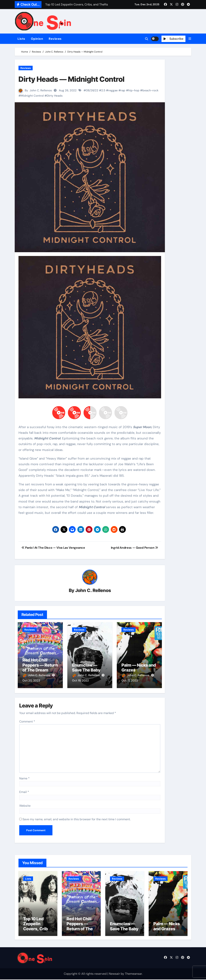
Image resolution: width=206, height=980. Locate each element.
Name (24, 778)
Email (24, 792)
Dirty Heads (55, 96)
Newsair (114, 974)
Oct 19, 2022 (80, 681)
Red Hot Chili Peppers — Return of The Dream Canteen (40, 668)
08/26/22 (92, 90)
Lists (21, 39)
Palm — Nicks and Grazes (167, 927)
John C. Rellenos (41, 90)
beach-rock (150, 90)
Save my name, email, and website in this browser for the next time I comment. (76, 819)
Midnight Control (32, 96)
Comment (27, 721)
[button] (190, 39)
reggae (113, 90)
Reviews (55, 39)
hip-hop (134, 90)
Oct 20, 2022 (31, 681)
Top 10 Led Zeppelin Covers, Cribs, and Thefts (37, 927)
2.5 (103, 90)
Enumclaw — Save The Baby (86, 668)
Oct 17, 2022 (130, 681)
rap (123, 90)
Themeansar (133, 974)
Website (25, 805)
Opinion (37, 39)
